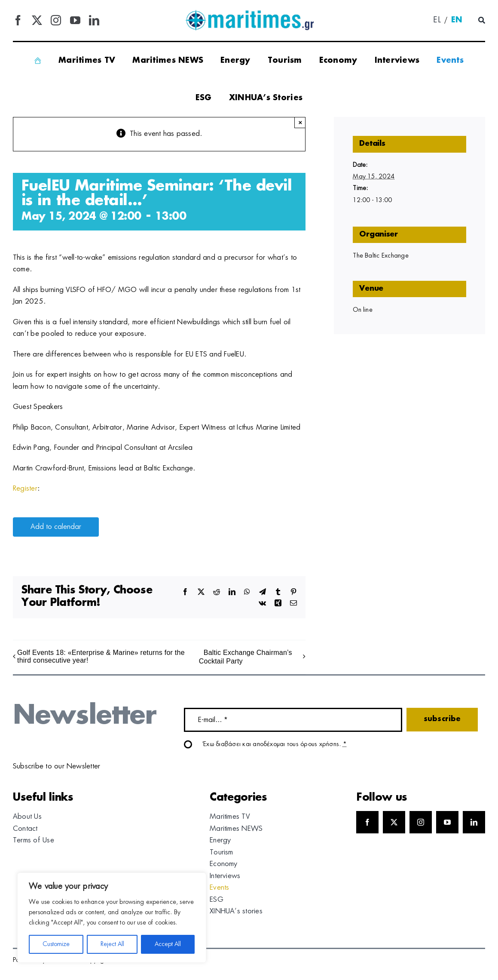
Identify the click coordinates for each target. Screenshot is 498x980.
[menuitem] (437, 21)
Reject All (112, 944)
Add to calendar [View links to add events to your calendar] (56, 527)
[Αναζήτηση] (482, 21)
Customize (56, 944)
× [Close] (300, 122)
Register (25, 488)
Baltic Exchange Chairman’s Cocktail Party (246, 657)
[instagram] (56, 20)
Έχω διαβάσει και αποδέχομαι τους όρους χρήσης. (275, 744)
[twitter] (37, 20)
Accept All (168, 944)
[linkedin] (94, 20)
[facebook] (18, 20)
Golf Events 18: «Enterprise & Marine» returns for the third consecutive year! (101, 656)
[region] (112, 918)
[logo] (249, 13)
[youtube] (75, 20)
